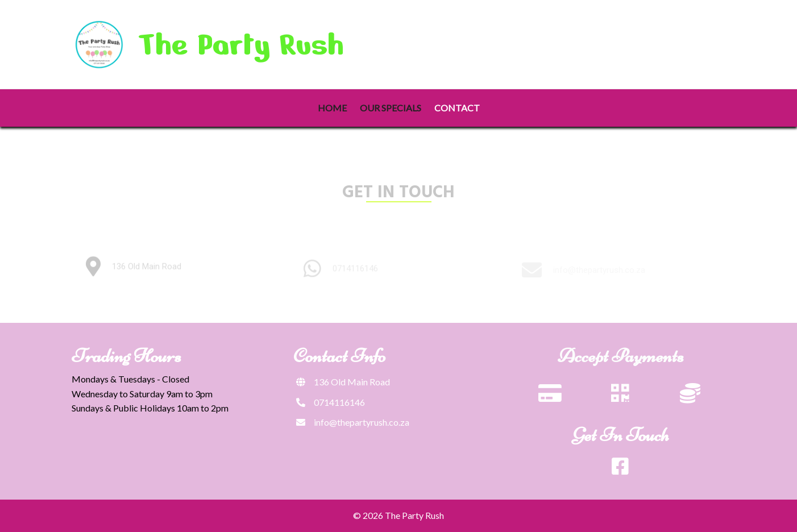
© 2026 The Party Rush (399, 515)
